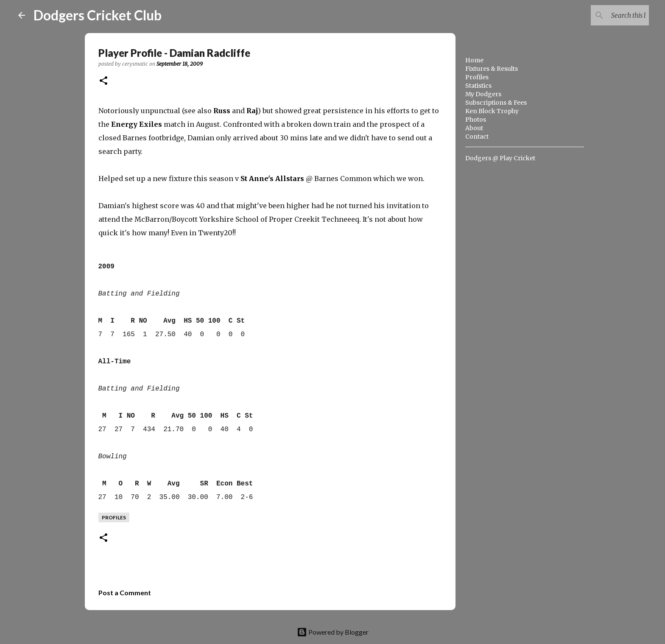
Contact (477, 137)
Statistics (478, 86)
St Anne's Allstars (272, 178)
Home (474, 60)
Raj (252, 111)
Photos (476, 120)
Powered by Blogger (333, 632)
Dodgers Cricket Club (98, 15)
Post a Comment (125, 592)
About (474, 128)
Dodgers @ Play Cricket (500, 158)
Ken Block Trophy (492, 111)
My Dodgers (483, 94)
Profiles (477, 77)
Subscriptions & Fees (496, 103)
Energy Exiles (137, 124)
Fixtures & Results (492, 69)
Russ (222, 111)
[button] (103, 81)
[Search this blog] (604, 15)
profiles (114, 517)
